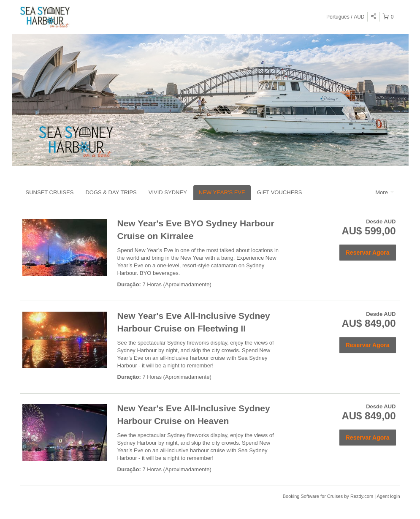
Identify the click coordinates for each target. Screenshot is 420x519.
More (384, 192)
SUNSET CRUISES (50, 192)
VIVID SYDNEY (168, 192)
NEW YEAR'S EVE (222, 192)
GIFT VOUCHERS (280, 192)
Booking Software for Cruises (314, 496)
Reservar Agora (368, 253)
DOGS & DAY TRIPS (111, 192)
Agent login (388, 496)
